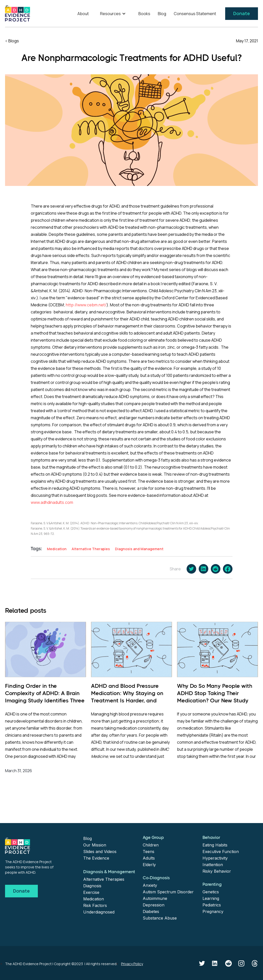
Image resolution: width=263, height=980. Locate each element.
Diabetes (151, 911)
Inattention (213, 865)
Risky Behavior (217, 871)
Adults (149, 858)
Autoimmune (155, 898)
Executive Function (221, 852)
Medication (94, 899)
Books (144, 14)
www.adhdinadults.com (52, 502)
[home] (18, 13)
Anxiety (150, 885)
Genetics (211, 892)
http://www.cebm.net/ (86, 305)
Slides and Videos (100, 852)
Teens (149, 852)
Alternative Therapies (104, 879)
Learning (211, 898)
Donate (242, 13)
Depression (154, 905)
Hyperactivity (215, 858)
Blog (162, 14)
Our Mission (95, 845)
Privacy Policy (132, 964)
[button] (114, 14)
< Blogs (12, 41)
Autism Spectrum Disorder (168, 892)
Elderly (149, 865)
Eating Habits (215, 845)
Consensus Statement (195, 14)
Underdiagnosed (99, 912)
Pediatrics (212, 905)
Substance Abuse (160, 918)
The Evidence (96, 858)
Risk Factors (95, 905)
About (83, 14)
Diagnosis (92, 886)
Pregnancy (213, 911)
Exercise (91, 892)
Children (151, 845)
